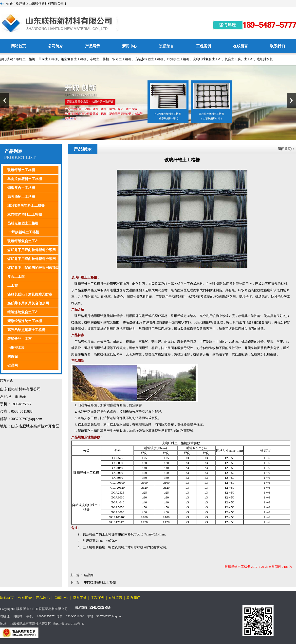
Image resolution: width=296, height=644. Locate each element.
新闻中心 (129, 46)
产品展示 (92, 46)
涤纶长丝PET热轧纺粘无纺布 (30, 294)
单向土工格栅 (48, 59)
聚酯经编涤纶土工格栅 (25, 321)
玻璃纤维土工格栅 (21, 170)
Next (291, 101)
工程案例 (203, 46)
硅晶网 (13, 365)
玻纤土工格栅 (26, 59)
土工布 (249, 59)
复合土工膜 (233, 59)
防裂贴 (13, 357)
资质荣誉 (166, 46)
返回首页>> (287, 149)
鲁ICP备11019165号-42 (69, 624)
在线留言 (240, 46)
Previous (5, 101)
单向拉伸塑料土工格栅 (25, 179)
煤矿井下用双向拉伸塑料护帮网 (32, 250)
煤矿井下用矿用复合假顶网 (28, 303)
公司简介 (55, 46)
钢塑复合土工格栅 (74, 59)
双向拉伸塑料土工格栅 (25, 214)
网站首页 (18, 46)
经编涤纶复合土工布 (23, 312)
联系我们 (277, 46)
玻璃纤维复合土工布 (207, 59)
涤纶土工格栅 (99, 59)
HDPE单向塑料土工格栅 (26, 206)
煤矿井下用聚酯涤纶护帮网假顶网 (33, 268)
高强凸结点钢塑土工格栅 (26, 330)
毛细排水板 (265, 59)
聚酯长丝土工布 (19, 339)
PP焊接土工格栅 (178, 59)
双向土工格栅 (122, 59)
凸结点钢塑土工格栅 (149, 59)
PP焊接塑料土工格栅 (23, 232)
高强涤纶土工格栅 (21, 197)
